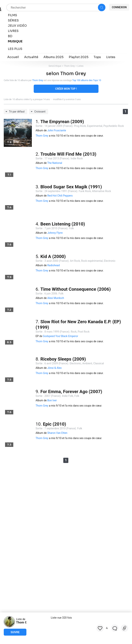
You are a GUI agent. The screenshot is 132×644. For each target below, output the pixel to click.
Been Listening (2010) (63, 224)
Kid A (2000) (53, 257)
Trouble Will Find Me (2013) (68, 154)
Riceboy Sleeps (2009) (63, 359)
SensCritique (55, 66)
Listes (81, 66)
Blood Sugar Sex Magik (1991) (71, 187)
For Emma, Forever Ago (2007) (71, 392)
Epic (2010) (54, 424)
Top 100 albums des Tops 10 (87, 80)
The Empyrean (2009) (62, 122)
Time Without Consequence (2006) (76, 289)
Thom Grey (69, 66)
